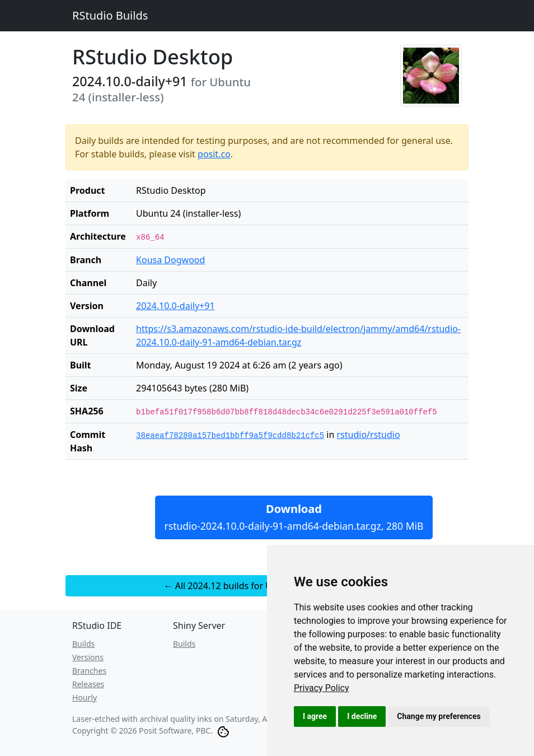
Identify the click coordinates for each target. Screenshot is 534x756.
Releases (88, 684)
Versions (88, 657)
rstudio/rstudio (368, 435)
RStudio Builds (110, 15)
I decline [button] (362, 716)
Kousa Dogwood (170, 260)
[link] (322, 688)
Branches (89, 671)
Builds (83, 644)
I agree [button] (315, 716)
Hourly (85, 697)
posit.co (214, 154)
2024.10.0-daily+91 (175, 306)
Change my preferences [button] (439, 716)
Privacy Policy (322, 688)
